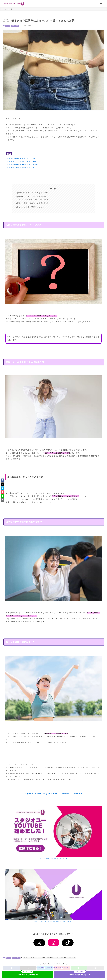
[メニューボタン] (101, 4)
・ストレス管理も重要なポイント (21, 167)
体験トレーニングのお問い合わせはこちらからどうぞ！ (54, 922)
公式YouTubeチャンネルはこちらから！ (53, 859)
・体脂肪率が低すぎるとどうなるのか (22, 158)
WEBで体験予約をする (80, 975)
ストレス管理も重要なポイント (31, 207)
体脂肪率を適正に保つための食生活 (35, 199)
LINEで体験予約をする (27, 975)
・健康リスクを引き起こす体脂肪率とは (23, 161)
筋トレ (8, 26)
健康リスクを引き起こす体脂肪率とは (34, 197)
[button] (2, 480)
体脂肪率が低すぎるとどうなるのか (33, 193)
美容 (13, 26)
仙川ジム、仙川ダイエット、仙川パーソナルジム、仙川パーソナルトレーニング (50, 958)
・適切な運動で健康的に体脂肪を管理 (22, 164)
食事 (17, 26)
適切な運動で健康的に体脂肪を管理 (33, 203)
